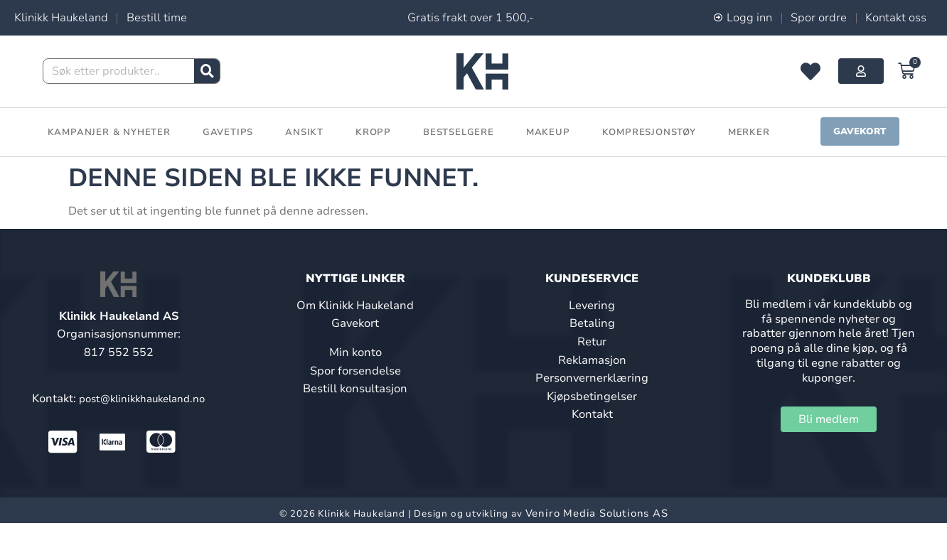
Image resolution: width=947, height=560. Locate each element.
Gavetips (228, 132)
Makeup (548, 132)
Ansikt (304, 132)
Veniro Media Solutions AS (597, 513)
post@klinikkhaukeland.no (142, 399)
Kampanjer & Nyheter (109, 132)
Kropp (373, 132)
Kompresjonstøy (649, 132)
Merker (749, 132)
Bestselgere (459, 132)
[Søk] (207, 71)
